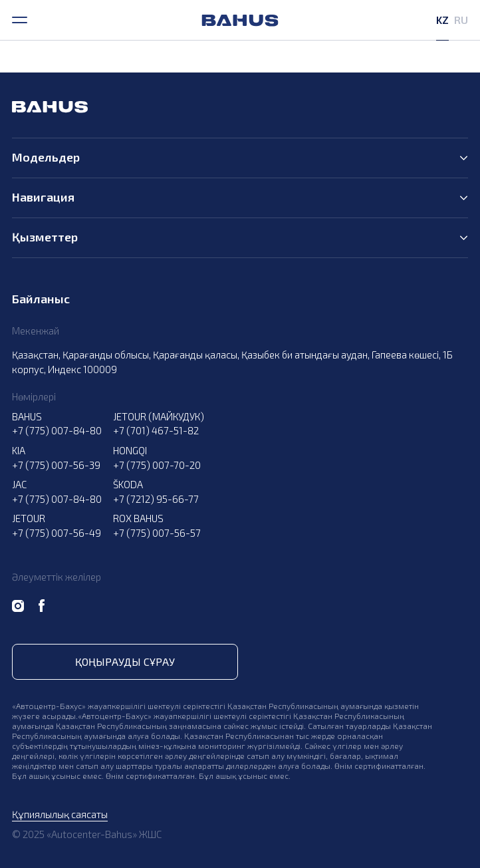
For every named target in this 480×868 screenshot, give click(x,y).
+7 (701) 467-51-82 (156, 430)
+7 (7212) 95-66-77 (156, 499)
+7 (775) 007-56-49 (57, 533)
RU (461, 20)
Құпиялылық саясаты (60, 814)
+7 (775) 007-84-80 (57, 430)
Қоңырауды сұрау (125, 661)
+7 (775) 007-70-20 (157, 465)
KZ (442, 20)
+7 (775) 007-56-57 (157, 533)
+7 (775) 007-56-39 (56, 465)
